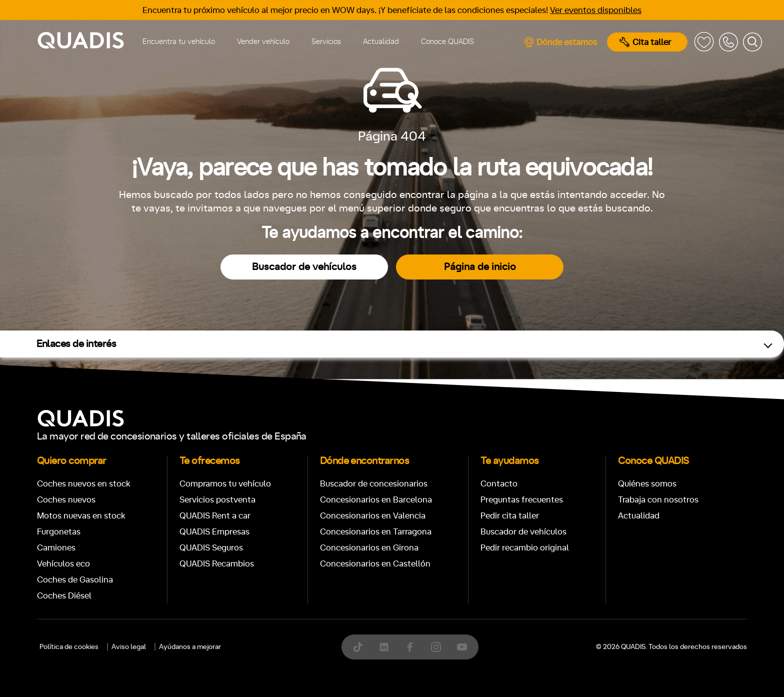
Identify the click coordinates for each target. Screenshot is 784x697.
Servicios (326, 42)
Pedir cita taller (510, 516)
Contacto (499, 484)
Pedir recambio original (525, 548)
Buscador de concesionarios (374, 484)
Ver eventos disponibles (596, 10)
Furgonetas (59, 532)
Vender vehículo (263, 42)
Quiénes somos (647, 484)
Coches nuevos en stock (84, 484)
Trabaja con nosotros (658, 500)
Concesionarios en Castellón (375, 564)
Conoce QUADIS (447, 42)
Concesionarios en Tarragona (376, 532)
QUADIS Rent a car (215, 516)
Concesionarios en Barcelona (376, 500)
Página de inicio (480, 267)
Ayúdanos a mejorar (190, 647)
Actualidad (381, 42)
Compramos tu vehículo (225, 484)
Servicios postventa (217, 500)
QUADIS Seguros (211, 548)
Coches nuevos (66, 500)
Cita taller (645, 42)
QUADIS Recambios (217, 564)
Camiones (56, 548)
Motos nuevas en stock (81, 516)
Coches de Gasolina (75, 580)
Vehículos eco (63, 564)
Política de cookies (69, 647)
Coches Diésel (64, 596)
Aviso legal (129, 647)
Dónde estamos (560, 42)
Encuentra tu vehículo (179, 42)
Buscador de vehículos (304, 267)
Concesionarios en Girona (369, 548)
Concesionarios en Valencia (373, 516)
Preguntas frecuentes (522, 500)
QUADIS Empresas (214, 532)
